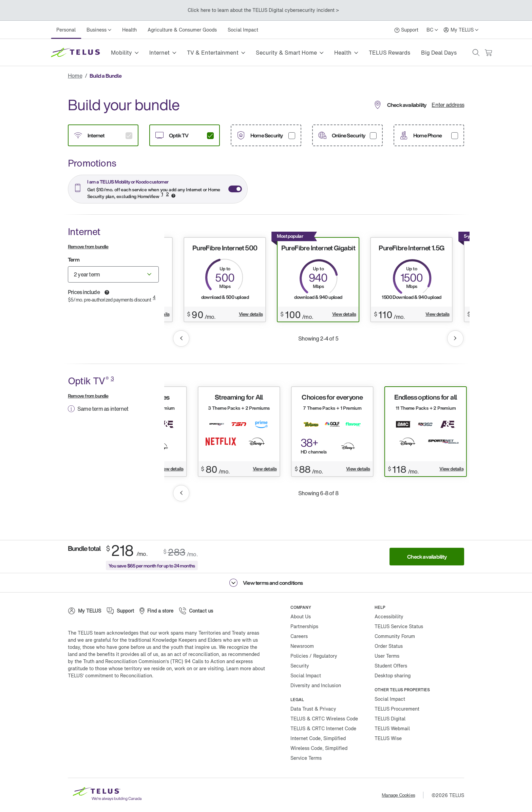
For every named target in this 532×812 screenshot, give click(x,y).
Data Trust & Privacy (313, 709)
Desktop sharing (393, 675)
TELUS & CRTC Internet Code (323, 728)
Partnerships (304, 626)
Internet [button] (159, 53)
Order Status (389, 646)
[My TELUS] (461, 30)
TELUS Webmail (392, 728)
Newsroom (302, 646)
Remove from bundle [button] (88, 246)
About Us (301, 616)
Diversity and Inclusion (316, 685)
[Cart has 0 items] (488, 53)
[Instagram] (119, 697)
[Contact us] (196, 611)
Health (129, 30)
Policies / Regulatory (314, 656)
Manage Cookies (398, 795)
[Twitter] (98, 697)
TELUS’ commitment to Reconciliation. (111, 675)
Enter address (448, 105)
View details (251, 314)
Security (300, 666)
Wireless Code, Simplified (319, 748)
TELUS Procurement (397, 709)
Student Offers (391, 666)
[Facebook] (78, 697)
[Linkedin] (139, 697)
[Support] (406, 30)
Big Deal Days (439, 53)
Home (75, 76)
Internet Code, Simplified (318, 738)
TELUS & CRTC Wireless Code (324, 719)
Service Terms (306, 758)
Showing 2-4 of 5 (318, 339)
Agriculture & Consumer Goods (182, 30)
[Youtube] (159, 697)
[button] (476, 53)
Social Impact (243, 30)
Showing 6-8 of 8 (318, 493)
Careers (299, 636)
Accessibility (389, 616)
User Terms (387, 656)
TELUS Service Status (399, 626)
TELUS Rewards (389, 53)
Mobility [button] (121, 53)
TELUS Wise (388, 738)
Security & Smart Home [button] (286, 53)
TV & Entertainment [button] (213, 53)
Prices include (84, 292)
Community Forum (395, 636)
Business (97, 30)
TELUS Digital (390, 719)
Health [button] (343, 53)
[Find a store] (156, 611)
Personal (66, 30)
